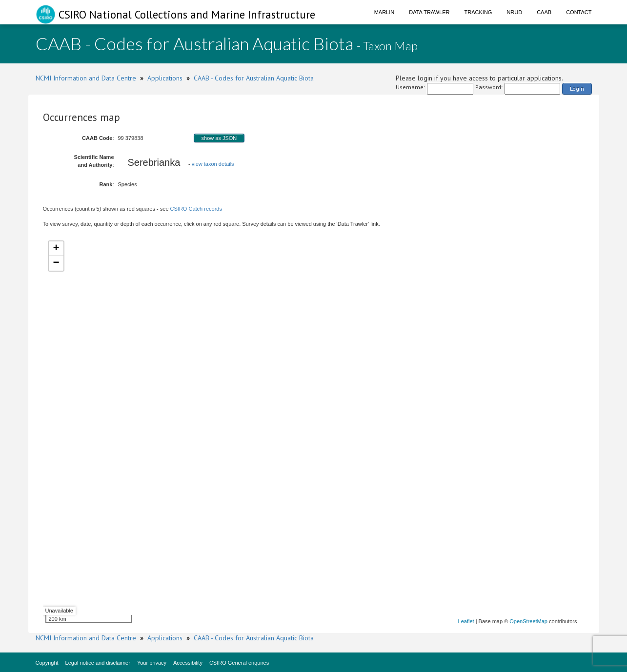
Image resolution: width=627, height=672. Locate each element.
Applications (165, 78)
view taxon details (213, 164)
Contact (579, 12)
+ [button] (56, 249)
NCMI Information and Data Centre (86, 78)
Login (577, 89)
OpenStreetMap (528, 621)
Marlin (384, 12)
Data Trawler (429, 12)
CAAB (544, 12)
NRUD (514, 12)
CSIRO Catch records (196, 209)
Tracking (478, 12)
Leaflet (466, 621)
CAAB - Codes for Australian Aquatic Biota (254, 78)
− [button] (56, 263)
